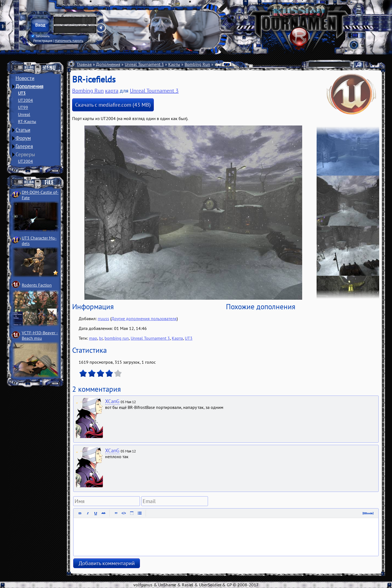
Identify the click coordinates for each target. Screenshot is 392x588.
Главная (84, 64)
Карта (177, 338)
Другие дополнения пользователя (144, 318)
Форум (23, 138)
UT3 (22, 93)
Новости (25, 78)
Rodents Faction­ (37, 285)
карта (112, 91)
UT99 (23, 107)
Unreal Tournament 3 (144, 64)
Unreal (24, 114)
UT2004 (25, 100)
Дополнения (29, 86)
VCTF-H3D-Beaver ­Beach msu (40, 335)
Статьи (23, 130)
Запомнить (41, 36)
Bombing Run (197, 64)
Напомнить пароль (69, 41)
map (93, 338)
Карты (174, 64)
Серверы (25, 154)
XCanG (112, 401)
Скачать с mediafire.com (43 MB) (113, 105)
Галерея (24, 146)
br (101, 338)
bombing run (117, 338)
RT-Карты (27, 121)
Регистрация (43, 41)
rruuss (103, 318)
